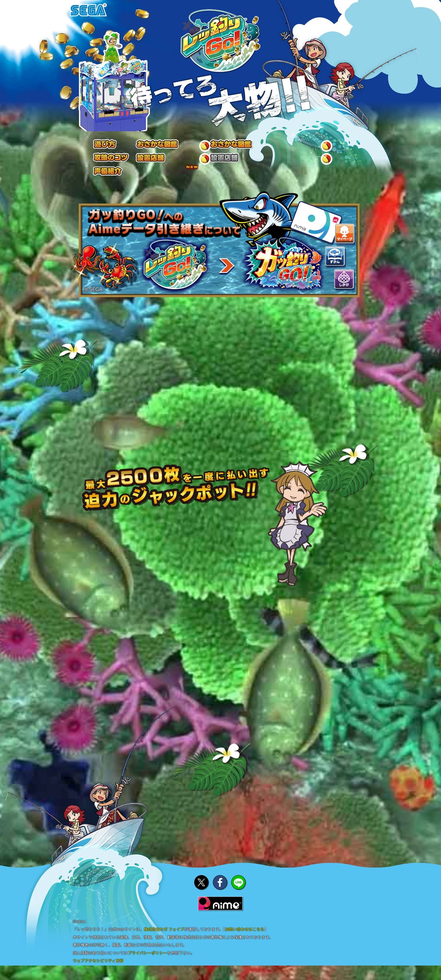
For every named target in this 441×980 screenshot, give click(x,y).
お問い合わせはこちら (245, 935)
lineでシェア (239, 888)
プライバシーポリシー (147, 959)
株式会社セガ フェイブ (164, 935)
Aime (221, 909)
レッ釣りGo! (221, 41)
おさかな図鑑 (157, 147)
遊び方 (98, 147)
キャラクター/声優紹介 (337, 147)
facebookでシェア (220, 888)
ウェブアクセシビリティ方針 (98, 966)
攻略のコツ (224, 147)
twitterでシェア (202, 888)
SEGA (88, 10)
